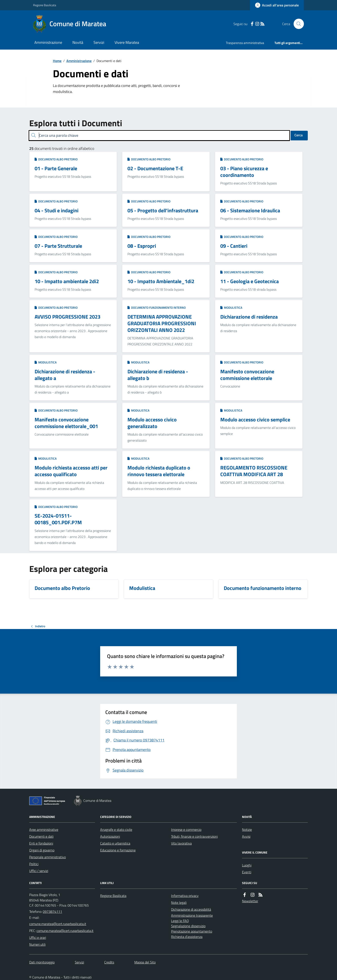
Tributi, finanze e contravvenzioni (194, 836)
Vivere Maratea (127, 42)
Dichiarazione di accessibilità (191, 909)
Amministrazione (48, 42)
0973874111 (52, 912)
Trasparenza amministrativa (245, 43)
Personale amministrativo (47, 857)
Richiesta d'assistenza (187, 937)
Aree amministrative (44, 830)
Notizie (247, 830)
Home (57, 61)
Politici (34, 864)
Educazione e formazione (118, 850)
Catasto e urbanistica (115, 843)
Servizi (99, 42)
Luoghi (247, 865)
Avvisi (246, 836)
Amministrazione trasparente (192, 915)
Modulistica (231, 308)
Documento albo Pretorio (56, 159)
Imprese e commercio (186, 830)
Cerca (299, 135)
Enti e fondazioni (41, 843)
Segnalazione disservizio (188, 926)
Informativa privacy (185, 896)
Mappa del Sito (145, 962)
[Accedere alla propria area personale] (277, 5)
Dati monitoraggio (42, 962)
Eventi (247, 872)
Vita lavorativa (181, 843)
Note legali (179, 903)
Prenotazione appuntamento (192, 931)
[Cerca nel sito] (297, 24)
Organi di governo (42, 850)
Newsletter (250, 901)
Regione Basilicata (45, 5)
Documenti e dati (41, 836)
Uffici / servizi (39, 871)
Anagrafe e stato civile (116, 830)
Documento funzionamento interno (157, 308)
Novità (78, 42)
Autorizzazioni (110, 836)
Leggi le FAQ (180, 921)
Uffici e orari (38, 937)
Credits (109, 962)
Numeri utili (37, 944)
